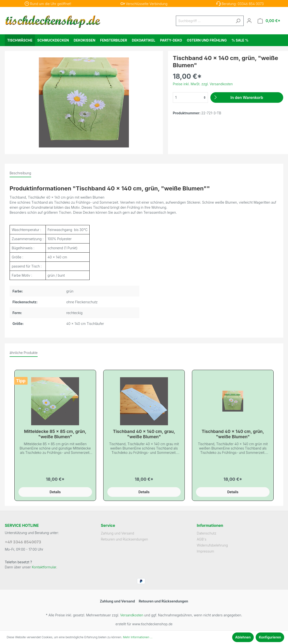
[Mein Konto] (249, 21)
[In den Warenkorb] (247, 97)
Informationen (210, 525)
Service (108, 525)
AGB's (202, 539)
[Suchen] (238, 21)
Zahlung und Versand (118, 533)
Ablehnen (243, 637)
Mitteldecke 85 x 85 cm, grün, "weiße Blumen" (55, 434)
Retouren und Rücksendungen (124, 539)
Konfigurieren (270, 637)
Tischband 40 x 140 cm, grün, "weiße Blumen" (233, 434)
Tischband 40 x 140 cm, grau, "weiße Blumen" (144, 434)
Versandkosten (132, 615)
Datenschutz (207, 533)
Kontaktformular (44, 567)
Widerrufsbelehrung (212, 545)
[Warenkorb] (269, 21)
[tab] (20, 173)
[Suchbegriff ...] (204, 21)
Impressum (205, 551)
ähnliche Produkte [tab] (24, 353)
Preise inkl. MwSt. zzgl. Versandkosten (203, 84)
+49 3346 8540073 (23, 542)
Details (55, 492)
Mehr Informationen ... (138, 637)
